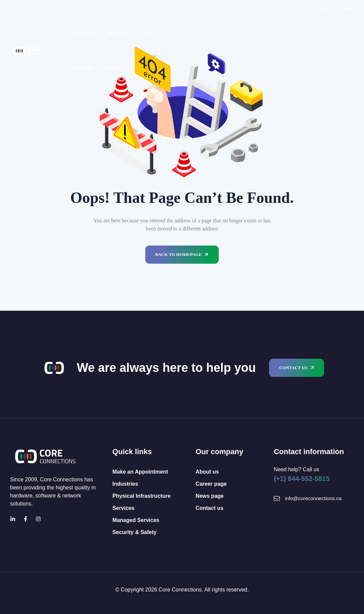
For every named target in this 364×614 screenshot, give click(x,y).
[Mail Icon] (277, 498)
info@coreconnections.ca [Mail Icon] (313, 498)
